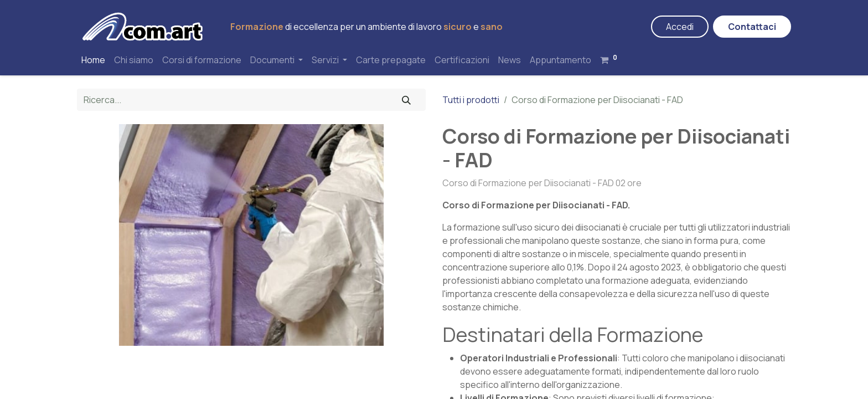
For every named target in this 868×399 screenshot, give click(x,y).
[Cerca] (406, 100)
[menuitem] (93, 60)
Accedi (680, 27)
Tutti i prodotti (471, 100)
